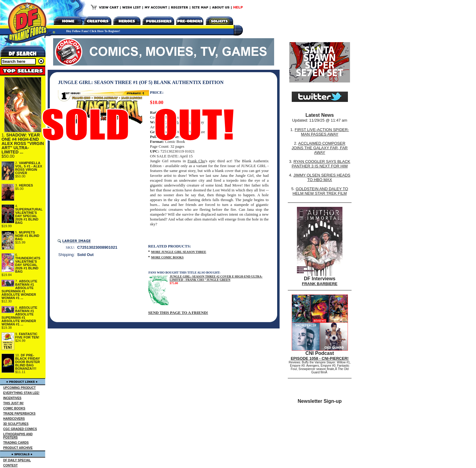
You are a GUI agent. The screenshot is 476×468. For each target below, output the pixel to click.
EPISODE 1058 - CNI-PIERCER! (320, 358)
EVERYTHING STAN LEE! (21, 393)
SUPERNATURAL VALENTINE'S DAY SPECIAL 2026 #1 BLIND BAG (29, 216)
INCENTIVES (12, 398)
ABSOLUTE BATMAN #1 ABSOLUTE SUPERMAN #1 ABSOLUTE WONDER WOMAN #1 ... (19, 290)
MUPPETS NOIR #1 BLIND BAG (27, 236)
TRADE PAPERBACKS (20, 414)
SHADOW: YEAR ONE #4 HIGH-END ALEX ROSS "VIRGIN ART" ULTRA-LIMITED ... (23, 143)
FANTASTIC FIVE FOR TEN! (27, 336)
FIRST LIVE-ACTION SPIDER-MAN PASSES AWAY (322, 132)
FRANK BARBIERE (320, 284)
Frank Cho (196, 161)
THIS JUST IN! (14, 403)
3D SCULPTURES (16, 424)
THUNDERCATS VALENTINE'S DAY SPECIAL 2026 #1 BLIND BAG (28, 265)
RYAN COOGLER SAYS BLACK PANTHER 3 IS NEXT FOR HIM (321, 164)
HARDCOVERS (14, 419)
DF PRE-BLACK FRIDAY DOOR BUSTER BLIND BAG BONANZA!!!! (27, 362)
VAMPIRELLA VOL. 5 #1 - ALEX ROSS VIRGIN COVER (29, 168)
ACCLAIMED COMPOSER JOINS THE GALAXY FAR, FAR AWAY (320, 148)
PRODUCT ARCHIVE (18, 448)
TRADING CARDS (16, 443)
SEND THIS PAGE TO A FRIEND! (178, 313)
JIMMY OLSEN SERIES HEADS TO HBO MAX (322, 177)
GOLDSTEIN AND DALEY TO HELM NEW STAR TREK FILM (320, 191)
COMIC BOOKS (14, 408)
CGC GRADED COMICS (20, 429)
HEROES (26, 185)
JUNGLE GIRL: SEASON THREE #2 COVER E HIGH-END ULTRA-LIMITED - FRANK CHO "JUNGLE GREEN (216, 278)
